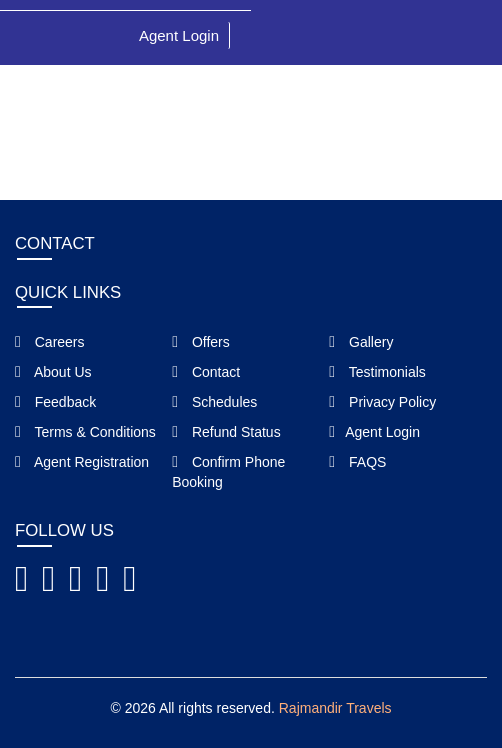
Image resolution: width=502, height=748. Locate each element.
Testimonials (377, 372)
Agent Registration (82, 462)
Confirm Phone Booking (228, 472)
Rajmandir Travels (335, 708)
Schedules (214, 402)
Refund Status (226, 432)
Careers (50, 342)
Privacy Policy (382, 402)
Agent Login (179, 35)
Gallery (361, 342)
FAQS (357, 462)
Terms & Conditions (85, 432)
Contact (206, 372)
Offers (201, 342)
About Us (53, 372)
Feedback (55, 402)
